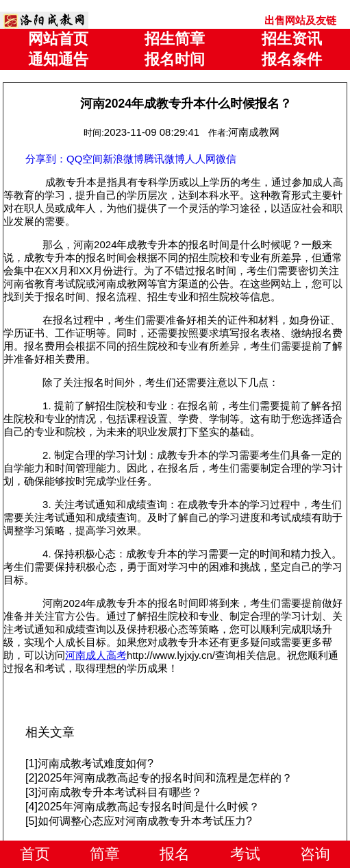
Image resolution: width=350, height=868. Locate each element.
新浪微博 (123, 159)
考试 (245, 854)
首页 (35, 854)
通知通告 (58, 59)
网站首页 (58, 39)
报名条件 (292, 59)
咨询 (315, 854)
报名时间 (175, 59)
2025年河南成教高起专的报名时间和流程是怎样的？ (165, 778)
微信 (226, 159)
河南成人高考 (96, 655)
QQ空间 (85, 159)
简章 (105, 854)
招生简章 (175, 39)
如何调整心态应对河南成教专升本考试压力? (145, 821)
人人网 (200, 159)
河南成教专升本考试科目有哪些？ (120, 792)
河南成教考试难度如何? (96, 763)
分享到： (46, 159)
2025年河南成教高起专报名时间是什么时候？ (149, 807)
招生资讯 (292, 39)
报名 (175, 854)
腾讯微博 (164, 159)
